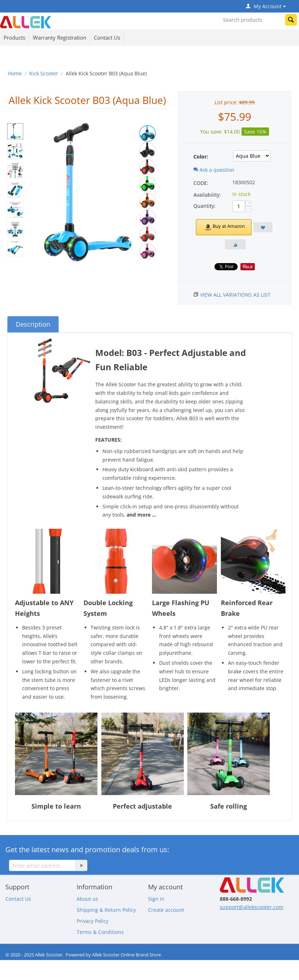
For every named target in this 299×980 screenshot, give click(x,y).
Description (33, 324)
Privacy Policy (93, 921)
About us (87, 899)
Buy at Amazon (224, 227)
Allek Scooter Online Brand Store (126, 955)
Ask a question (214, 170)
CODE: (201, 183)
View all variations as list (235, 295)
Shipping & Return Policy (106, 910)
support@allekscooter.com (252, 907)
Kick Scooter (44, 73)
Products (14, 37)
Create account (166, 910)
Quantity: (204, 206)
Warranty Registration (60, 37)
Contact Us (107, 37)
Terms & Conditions (100, 932)
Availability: (207, 195)
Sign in (156, 899)
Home (15, 73)
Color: (201, 157)
